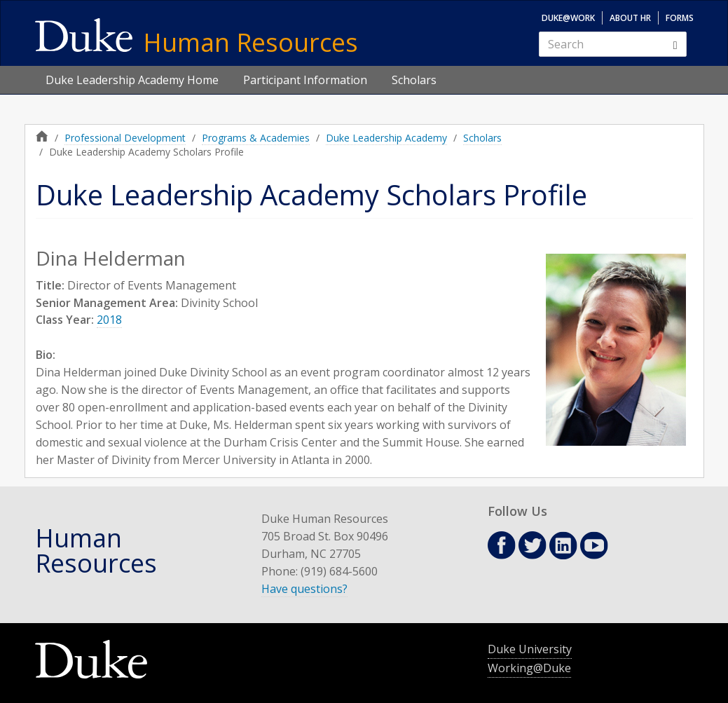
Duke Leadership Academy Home (132, 80)
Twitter (533, 545)
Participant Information (305, 80)
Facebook (502, 545)
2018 (109, 320)
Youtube (594, 545)
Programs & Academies (256, 138)
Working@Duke (529, 668)
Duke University (530, 649)
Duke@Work (568, 18)
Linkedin (563, 546)
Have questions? (304, 589)
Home (42, 136)
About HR (630, 18)
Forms (680, 18)
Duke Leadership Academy (386, 138)
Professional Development (125, 138)
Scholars (414, 80)
